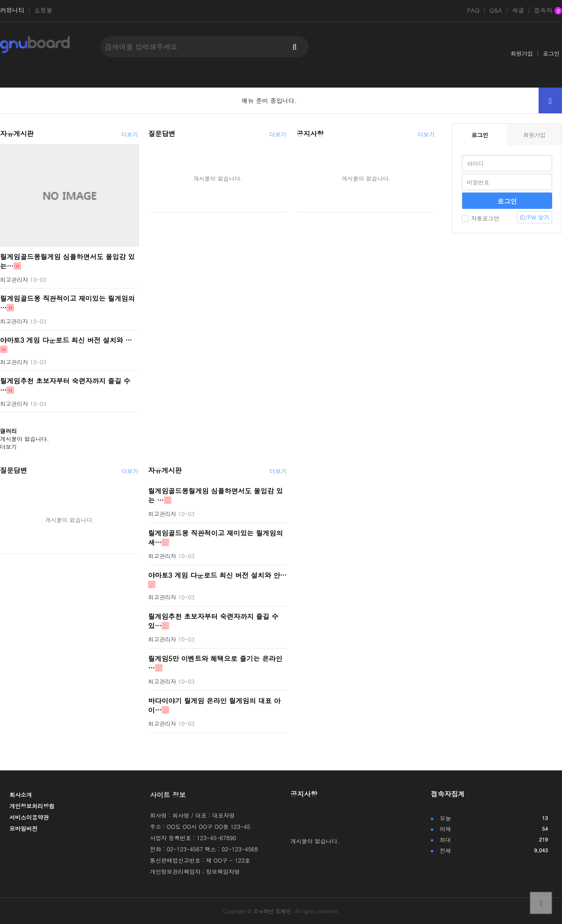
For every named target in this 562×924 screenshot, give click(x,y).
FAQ (473, 10)
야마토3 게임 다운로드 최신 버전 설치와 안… (217, 575)
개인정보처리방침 (32, 806)
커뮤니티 (12, 10)
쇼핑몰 (43, 10)
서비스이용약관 (29, 817)
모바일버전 (23, 828)
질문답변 (162, 133)
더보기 (130, 134)
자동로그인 (481, 218)
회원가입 (522, 53)
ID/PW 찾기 (535, 217)
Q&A (496, 10)
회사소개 (21, 795)
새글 (518, 10)
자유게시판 (17, 133)
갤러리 (8, 431)
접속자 (548, 11)
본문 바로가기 (0, 0)
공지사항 (310, 133)
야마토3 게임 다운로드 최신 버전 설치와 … (66, 340)
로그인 (551, 53)
